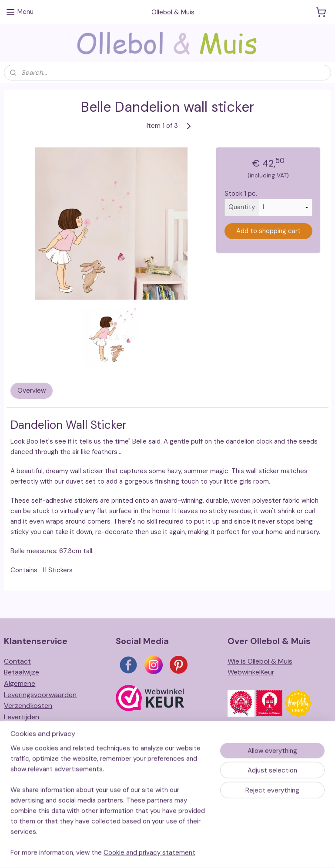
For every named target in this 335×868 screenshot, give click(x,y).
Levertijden (22, 717)
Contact (17, 661)
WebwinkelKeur (251, 672)
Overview (32, 391)
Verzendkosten (28, 706)
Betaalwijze (22, 672)
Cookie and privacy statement (149, 863)
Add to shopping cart (268, 231)
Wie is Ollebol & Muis (260, 661)
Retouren (19, 728)
